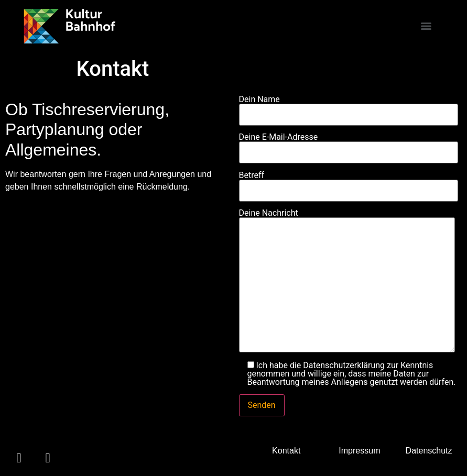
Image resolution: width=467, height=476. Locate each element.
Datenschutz (429, 451)
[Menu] (426, 26)
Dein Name (349, 107)
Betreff (349, 183)
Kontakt (286, 451)
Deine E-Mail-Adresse (349, 145)
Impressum (359, 451)
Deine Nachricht (347, 281)
